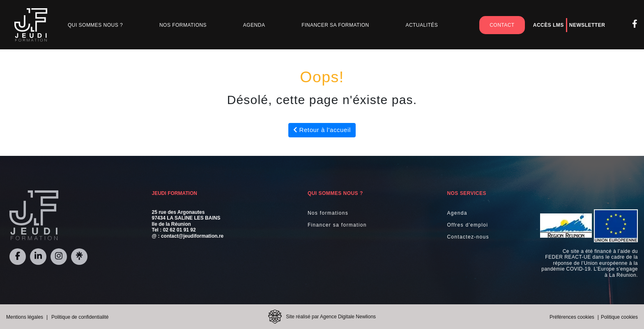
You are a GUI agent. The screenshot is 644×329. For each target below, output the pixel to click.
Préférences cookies (572, 317)
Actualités (422, 25)
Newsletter (587, 25)
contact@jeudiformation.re (192, 236)
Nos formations (328, 213)
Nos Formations (183, 25)
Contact (502, 25)
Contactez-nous (468, 237)
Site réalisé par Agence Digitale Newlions (331, 317)
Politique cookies (619, 317)
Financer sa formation (335, 25)
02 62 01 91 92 (179, 230)
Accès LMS (549, 25)
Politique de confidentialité (80, 317)
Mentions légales (25, 317)
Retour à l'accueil (322, 130)
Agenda (254, 25)
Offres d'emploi (467, 225)
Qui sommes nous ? (95, 25)
